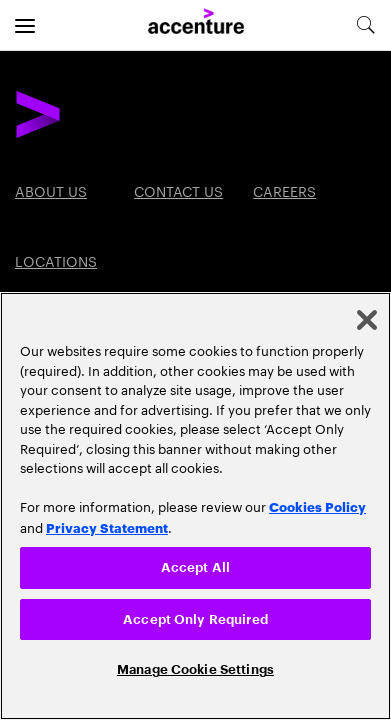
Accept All (195, 567)
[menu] (25, 25)
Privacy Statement (107, 527)
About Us (51, 190)
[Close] (367, 320)
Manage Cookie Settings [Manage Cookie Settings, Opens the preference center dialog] (195, 669)
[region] (195, 506)
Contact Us (178, 190)
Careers (284, 190)
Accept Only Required (195, 619)
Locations (56, 260)
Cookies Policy (317, 506)
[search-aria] (365, 25)
